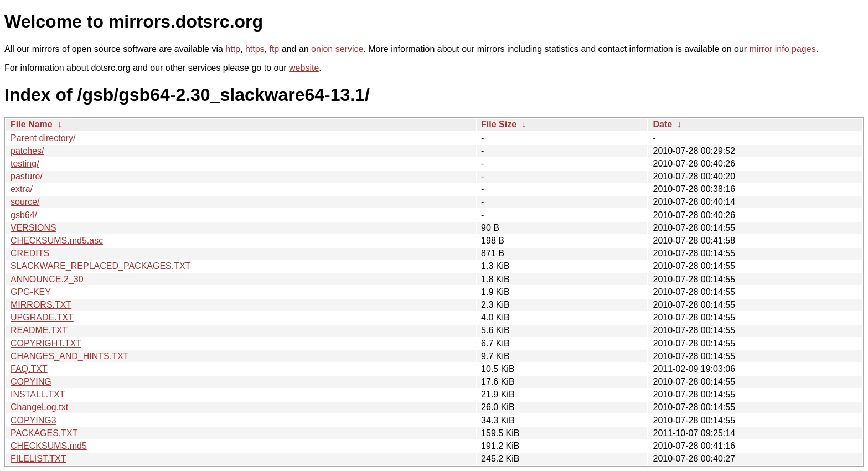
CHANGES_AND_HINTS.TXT (69, 356)
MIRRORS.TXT (41, 305)
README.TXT (39, 330)
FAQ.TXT (29, 369)
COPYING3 (33, 420)
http (233, 49)
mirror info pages (783, 49)
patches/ (27, 151)
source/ (25, 202)
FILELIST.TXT (38, 459)
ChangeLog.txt (39, 407)
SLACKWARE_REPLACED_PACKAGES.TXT (100, 266)
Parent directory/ (43, 138)
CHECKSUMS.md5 (49, 446)
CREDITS (30, 253)
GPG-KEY (31, 292)
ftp (274, 49)
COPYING (31, 382)
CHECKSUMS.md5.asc (57, 240)
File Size (499, 124)
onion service (337, 49)
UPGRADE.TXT (42, 317)
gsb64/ (24, 215)
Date (662, 124)
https (255, 49)
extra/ (22, 189)
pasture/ (27, 176)
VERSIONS (33, 228)
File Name (32, 124)
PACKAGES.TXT (44, 433)
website (304, 68)
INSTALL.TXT (38, 394)
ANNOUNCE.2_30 (47, 279)
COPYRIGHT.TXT (46, 343)
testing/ (25, 164)
